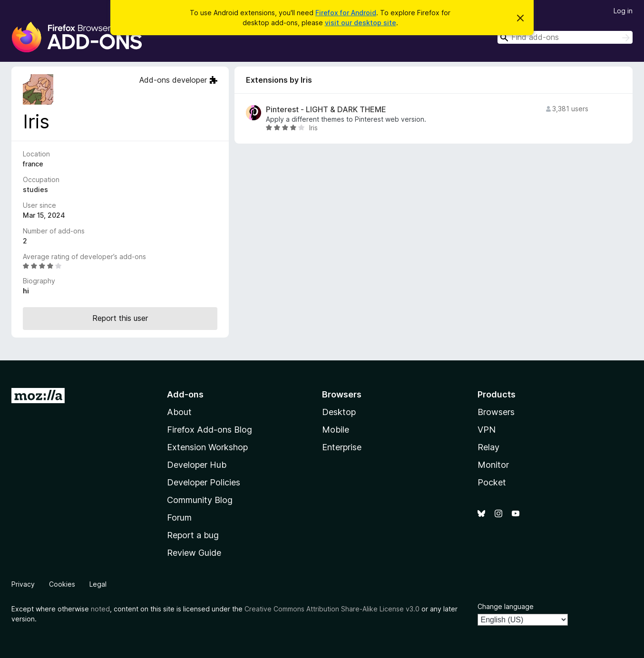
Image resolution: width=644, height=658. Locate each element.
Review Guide (194, 553)
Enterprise (342, 447)
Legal (98, 584)
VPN (487, 430)
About (179, 412)
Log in (623, 11)
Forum (179, 518)
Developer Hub (197, 465)
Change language (506, 606)
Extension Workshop (207, 447)
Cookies (62, 584)
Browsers (496, 412)
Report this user (120, 318)
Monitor (493, 465)
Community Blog (200, 500)
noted (100, 609)
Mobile (336, 430)
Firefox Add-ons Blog (210, 430)
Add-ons (185, 394)
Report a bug (193, 535)
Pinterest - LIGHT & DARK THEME (326, 110)
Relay (488, 447)
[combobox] (565, 37)
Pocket (492, 482)
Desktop (339, 412)
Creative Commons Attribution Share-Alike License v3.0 (332, 609)
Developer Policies (204, 482)
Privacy (23, 584)
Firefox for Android (346, 13)
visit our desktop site (361, 23)
